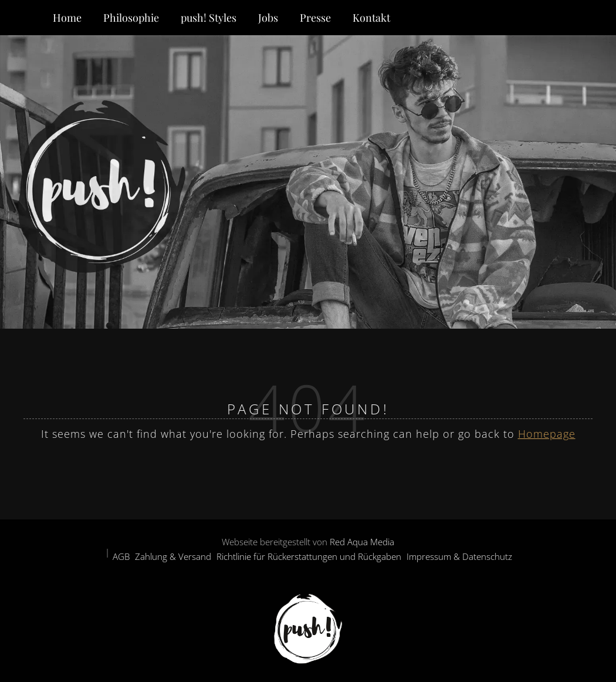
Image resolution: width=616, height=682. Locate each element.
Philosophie (131, 18)
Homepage (547, 434)
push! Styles (209, 18)
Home (67, 18)
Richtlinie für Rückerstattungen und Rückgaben (309, 556)
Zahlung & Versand (173, 556)
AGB (121, 556)
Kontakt (371, 18)
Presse (315, 18)
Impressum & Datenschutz (459, 556)
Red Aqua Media (362, 542)
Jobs (268, 18)
